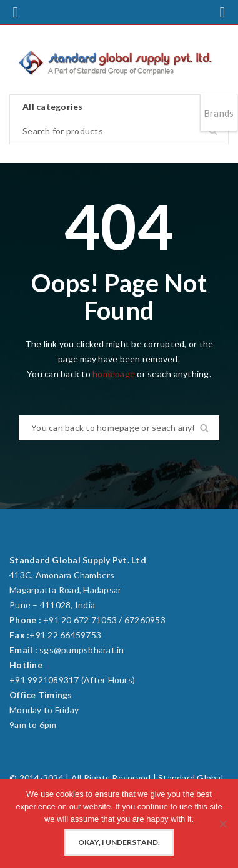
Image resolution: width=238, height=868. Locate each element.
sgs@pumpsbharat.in (82, 650)
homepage (114, 374)
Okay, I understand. (119, 842)
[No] (222, 824)
